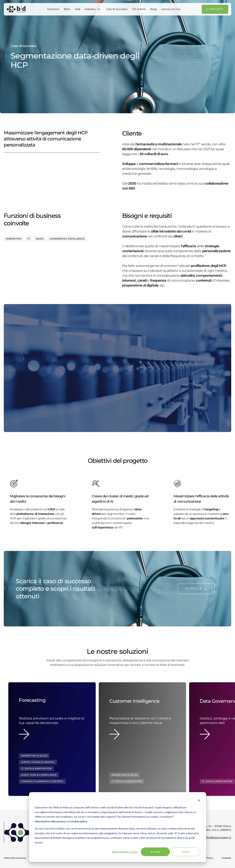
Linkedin (226, 858)
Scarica (194, 589)
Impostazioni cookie (125, 852)
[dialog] (118, 827)
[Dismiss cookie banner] (199, 800)
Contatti (215, 9)
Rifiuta (186, 852)
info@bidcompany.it (218, 837)
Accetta (155, 852)
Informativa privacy (15, 858)
